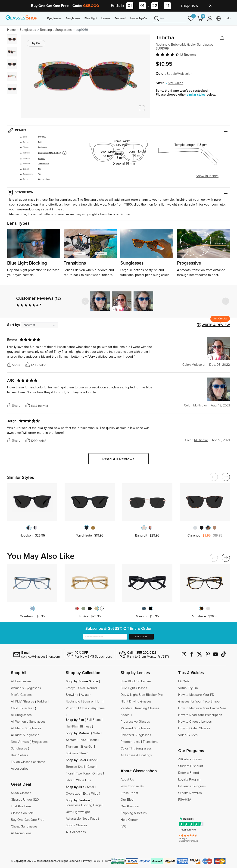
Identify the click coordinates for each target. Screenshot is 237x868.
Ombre (97, 774)
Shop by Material (78, 733)
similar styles (197, 95)
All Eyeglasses (21, 681)
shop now (190, 6)
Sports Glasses (76, 825)
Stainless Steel (76, 753)
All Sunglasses (21, 715)
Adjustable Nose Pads (81, 819)
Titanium (72, 747)
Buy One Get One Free (28, 820)
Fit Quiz (184, 681)
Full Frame (94, 720)
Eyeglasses (54, 19)
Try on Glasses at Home (28, 762)
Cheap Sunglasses (24, 827)
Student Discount (191, 766)
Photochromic (130, 742)
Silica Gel (87, 747)
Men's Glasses (21, 695)
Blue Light (91, 19)
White (80, 780)
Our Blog (127, 800)
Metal (97, 733)
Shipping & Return (134, 813)
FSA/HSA (185, 800)
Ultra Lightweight (78, 812)
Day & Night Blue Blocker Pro (142, 695)
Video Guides (188, 735)
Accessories (20, 769)
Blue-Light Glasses (134, 688)
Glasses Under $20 (25, 800)
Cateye (71, 688)
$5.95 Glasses (21, 793)
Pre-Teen (28, 708)
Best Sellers (19, 755)
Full (40, 142)
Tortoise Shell (75, 767)
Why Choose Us (132, 786)
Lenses (106, 19)
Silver (70, 780)
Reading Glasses (147, 708)
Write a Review (216, 325)
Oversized (73, 794)
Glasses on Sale (22, 813)
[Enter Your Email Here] (105, 637)
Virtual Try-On (188, 688)
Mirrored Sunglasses (135, 728)
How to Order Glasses (194, 728)
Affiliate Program (190, 759)
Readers (127, 708)
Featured (120, 19)
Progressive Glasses (135, 722)
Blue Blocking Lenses (136, 681)
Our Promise (130, 806)
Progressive (28, 174)
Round (92, 688)
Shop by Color (76, 760)
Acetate (71, 740)
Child (15, 708)
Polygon (72, 708)
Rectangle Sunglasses (56, 30)
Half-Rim (72, 727)
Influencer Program (192, 786)
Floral (70, 774)
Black (93, 760)
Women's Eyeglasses (26, 688)
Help (228, 19)
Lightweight (43, 153)
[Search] (170, 19)
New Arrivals (20, 742)
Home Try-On (139, 19)
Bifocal (26, 169)
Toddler (42, 702)
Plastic (93, 740)
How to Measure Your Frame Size (202, 708)
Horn (99, 702)
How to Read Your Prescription (200, 715)
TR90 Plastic (44, 164)
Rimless (86, 727)
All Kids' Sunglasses (25, 735)
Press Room (129, 793)
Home (11, 30)
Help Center (129, 820)
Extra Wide (91, 794)
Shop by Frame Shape (82, 681)
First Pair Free (21, 806)
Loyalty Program (190, 780)
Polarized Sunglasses (136, 735)
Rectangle (43, 147)
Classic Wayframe (92, 708)
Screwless (73, 805)
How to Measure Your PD (196, 695)
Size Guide (176, 83)
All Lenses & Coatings (136, 755)
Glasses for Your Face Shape (199, 702)
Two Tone (83, 774)
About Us (127, 780)
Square (88, 702)
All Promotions (21, 833)
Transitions (151, 742)
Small (91, 787)
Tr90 (83, 740)
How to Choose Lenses (195, 722)
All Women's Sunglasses (28, 722)
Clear (91, 767)
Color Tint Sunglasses (136, 749)
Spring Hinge (92, 805)
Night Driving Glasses (136, 702)
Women (42, 159)
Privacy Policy (92, 861)
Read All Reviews (118, 459)
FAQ (124, 827)
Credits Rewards (190, 793)
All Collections (76, 832)
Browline (72, 695)
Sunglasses (73, 19)
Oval (81, 688)
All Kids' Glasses (23, 702)
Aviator (86, 695)
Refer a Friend (189, 773)
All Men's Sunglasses (26, 728)
